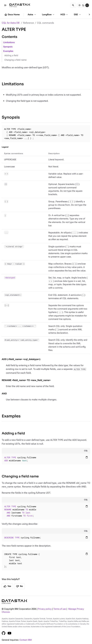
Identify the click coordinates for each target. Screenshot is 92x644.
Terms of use (60, 609)
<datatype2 (10, 278)
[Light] (79, 5)
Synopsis (8, 47)
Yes (7, 586)
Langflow (48, 15)
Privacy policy (45, 609)
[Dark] (83, 5)
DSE (78, 15)
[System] (87, 5)
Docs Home (12, 15)
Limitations (9, 42)
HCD (64, 15)
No (19, 586)
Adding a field (11, 56)
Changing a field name (15, 60)
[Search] (73, 5)
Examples (8, 51)
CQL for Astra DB (11, 23)
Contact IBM (26, 640)
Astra (32, 15)
